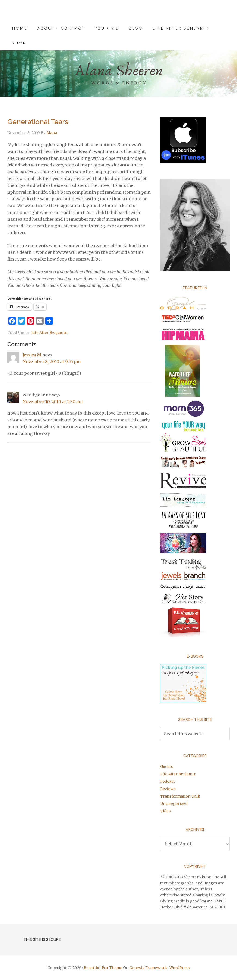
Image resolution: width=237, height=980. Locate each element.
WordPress (180, 968)
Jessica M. (32, 355)
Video (165, 811)
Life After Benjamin (49, 333)
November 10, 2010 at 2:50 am (53, 402)
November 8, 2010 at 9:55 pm (52, 362)
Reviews (168, 789)
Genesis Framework (148, 968)
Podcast (167, 781)
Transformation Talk (180, 796)
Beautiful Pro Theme (103, 968)
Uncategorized (174, 804)
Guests (167, 766)
